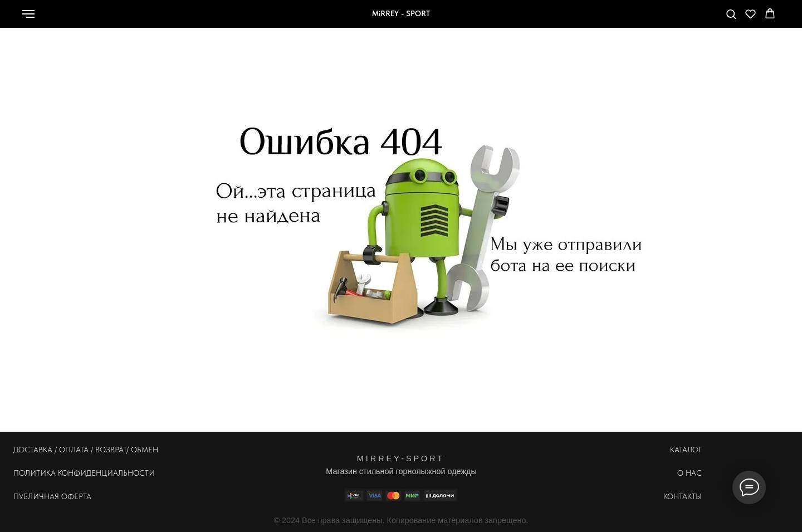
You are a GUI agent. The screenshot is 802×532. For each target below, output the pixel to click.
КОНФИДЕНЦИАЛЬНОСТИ (106, 473)
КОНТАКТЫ (683, 496)
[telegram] (693, 19)
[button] (731, 14)
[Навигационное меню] (28, 14)
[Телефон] (669, 19)
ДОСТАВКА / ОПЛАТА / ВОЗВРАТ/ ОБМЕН (86, 450)
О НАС (689, 473)
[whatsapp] (644, 19)
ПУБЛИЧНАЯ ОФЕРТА (52, 496)
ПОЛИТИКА (35, 473)
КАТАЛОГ (686, 450)
